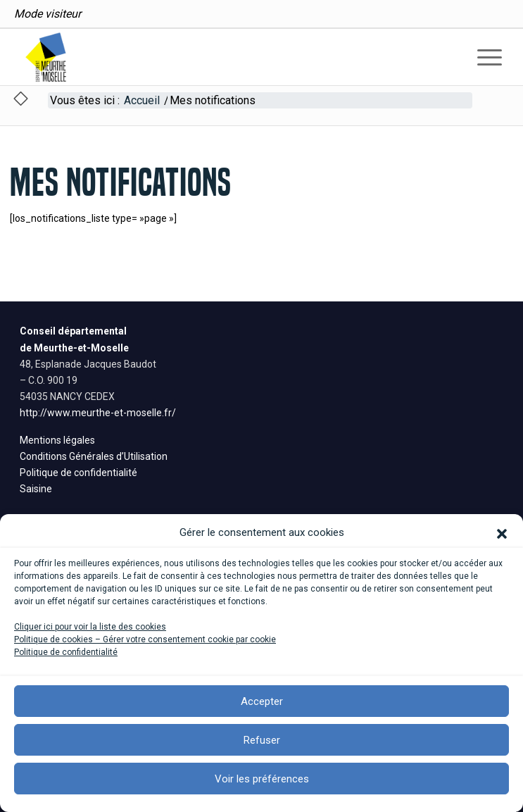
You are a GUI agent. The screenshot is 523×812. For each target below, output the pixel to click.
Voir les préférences (262, 779)
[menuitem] (48, 14)
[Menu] (483, 57)
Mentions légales (57, 440)
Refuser (262, 740)
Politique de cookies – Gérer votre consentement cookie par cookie (145, 639)
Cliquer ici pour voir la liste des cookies (90, 627)
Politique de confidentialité (78, 473)
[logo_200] (213, 57)
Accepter (262, 701)
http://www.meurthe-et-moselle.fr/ (98, 413)
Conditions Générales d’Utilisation (94, 456)
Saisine (36, 489)
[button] (502, 532)
